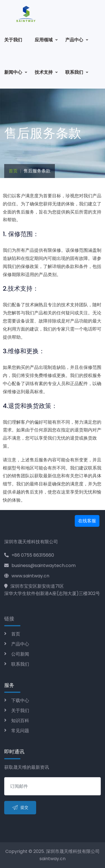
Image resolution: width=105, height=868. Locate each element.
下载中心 (20, 700)
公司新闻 (20, 654)
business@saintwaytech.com (40, 565)
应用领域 (44, 40)
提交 (20, 808)
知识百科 (20, 721)
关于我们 (13, 40)
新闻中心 (13, 72)
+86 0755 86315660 (29, 555)
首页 (13, 171)
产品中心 (74, 40)
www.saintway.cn (27, 576)
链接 (9, 619)
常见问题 (20, 731)
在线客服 (87, 521)
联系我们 (74, 72)
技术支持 (44, 72)
